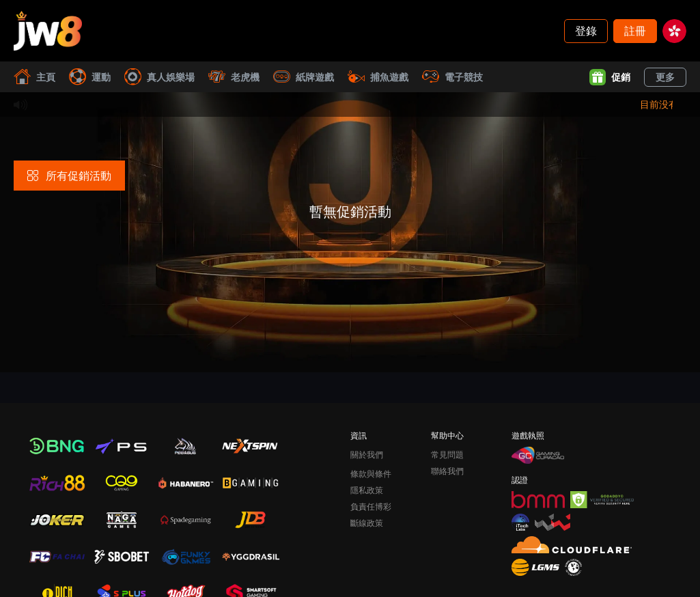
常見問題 (447, 455)
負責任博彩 (371, 506)
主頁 (34, 77)
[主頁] (48, 31)
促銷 (610, 77)
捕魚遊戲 (378, 77)
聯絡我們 (447, 471)
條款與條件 (371, 474)
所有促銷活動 (69, 175)
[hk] (674, 31)
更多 (665, 77)
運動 (90, 77)
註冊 (635, 30)
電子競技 (452, 77)
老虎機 (234, 77)
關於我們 (367, 455)
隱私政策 (367, 490)
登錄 (586, 30)
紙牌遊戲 (304, 77)
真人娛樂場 (159, 77)
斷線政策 (367, 523)
